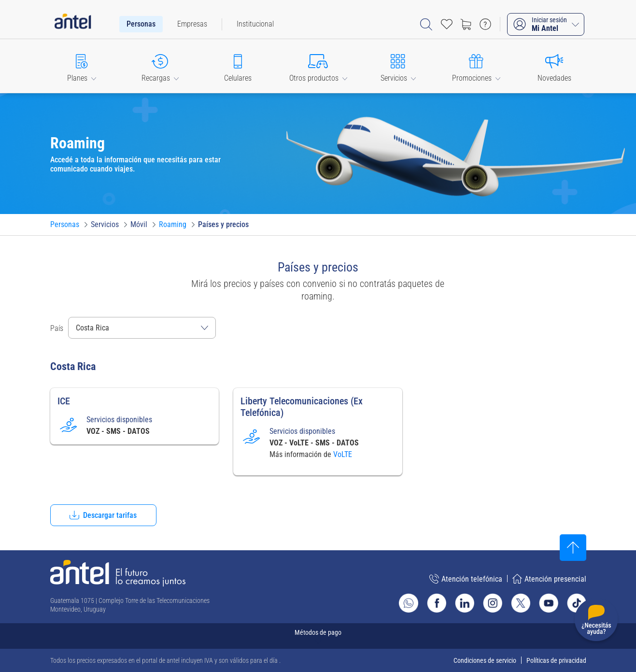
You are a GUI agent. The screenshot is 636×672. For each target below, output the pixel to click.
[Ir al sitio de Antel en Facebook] (437, 603)
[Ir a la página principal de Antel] (118, 573)
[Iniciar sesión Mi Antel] (546, 24)
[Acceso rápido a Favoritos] (447, 24)
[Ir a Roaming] (173, 225)
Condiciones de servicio (485, 660)
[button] (82, 66)
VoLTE (343, 454)
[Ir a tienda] (466, 24)
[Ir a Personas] (65, 225)
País (57, 328)
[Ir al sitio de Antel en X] (521, 603)
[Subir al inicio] (573, 548)
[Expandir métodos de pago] (318, 636)
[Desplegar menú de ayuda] (596, 622)
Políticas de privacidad (556, 660)
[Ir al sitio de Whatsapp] (409, 603)
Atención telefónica (466, 579)
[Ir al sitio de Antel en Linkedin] (465, 603)
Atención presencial (549, 579)
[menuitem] (141, 24)
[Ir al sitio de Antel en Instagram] (493, 603)
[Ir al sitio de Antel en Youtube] (549, 603)
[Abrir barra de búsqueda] (426, 24)
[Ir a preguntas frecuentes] (485, 24)
